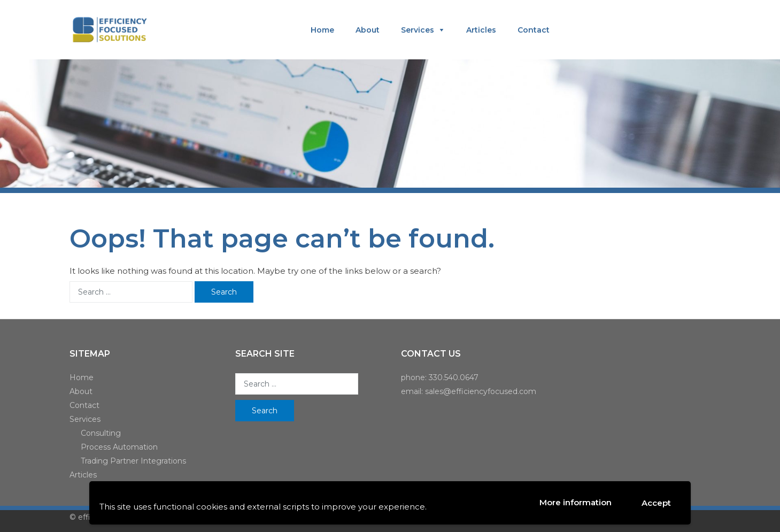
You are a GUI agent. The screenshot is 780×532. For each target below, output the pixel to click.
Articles (481, 30)
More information (576, 502)
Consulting (101, 433)
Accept (656, 503)
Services (418, 30)
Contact (534, 30)
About (368, 30)
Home (322, 30)
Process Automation (119, 447)
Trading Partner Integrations (133, 461)
